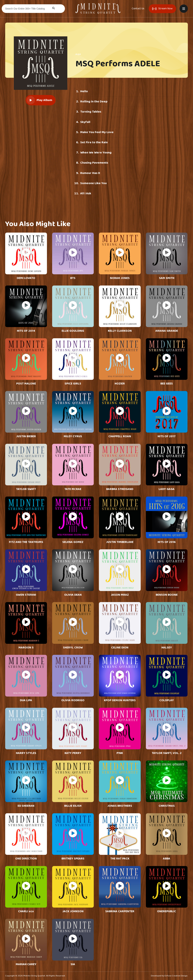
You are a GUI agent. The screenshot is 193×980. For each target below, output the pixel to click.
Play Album (39, 100)
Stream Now (162, 9)
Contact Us (138, 9)
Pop (78, 54)
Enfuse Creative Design (176, 976)
